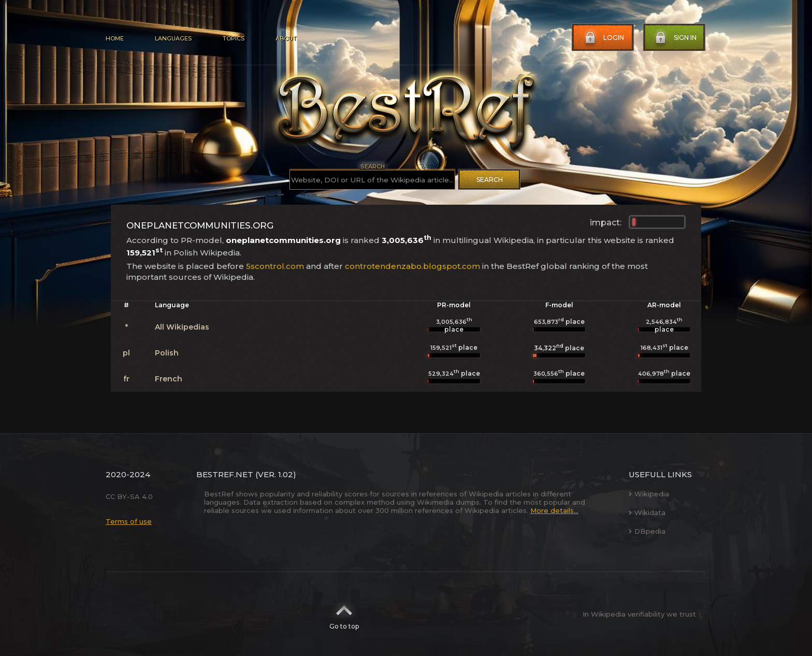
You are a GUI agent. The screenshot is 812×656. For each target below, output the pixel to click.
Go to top (344, 614)
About (286, 38)
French (169, 379)
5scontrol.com (275, 266)
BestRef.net (225, 474)
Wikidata (647, 512)
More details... (554, 510)
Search (490, 180)
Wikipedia (649, 494)
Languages (173, 38)
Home (115, 38)
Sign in (675, 38)
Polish (167, 353)
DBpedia (647, 531)
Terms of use (129, 521)
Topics (234, 38)
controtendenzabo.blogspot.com (412, 266)
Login (603, 38)
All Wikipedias (182, 327)
